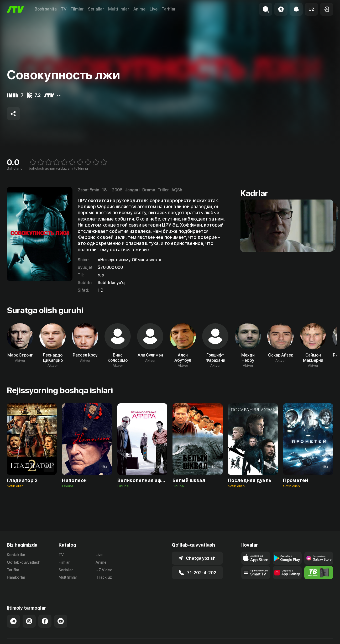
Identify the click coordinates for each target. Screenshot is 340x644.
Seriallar (96, 9)
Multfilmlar (119, 9)
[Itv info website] (319, 573)
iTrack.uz (104, 577)
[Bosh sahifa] (15, 9)
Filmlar (77, 9)
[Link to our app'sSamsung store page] (319, 558)
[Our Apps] (256, 573)
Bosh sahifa (46, 9)
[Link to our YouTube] (61, 616)
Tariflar (169, 9)
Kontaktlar (16, 555)
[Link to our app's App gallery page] (287, 573)
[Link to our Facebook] (45, 616)
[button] (311, 9)
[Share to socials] (13, 114)
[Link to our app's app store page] (256, 558)
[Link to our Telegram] (13, 616)
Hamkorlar (16, 577)
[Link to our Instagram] (29, 616)
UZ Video (104, 570)
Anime (139, 9)
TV (64, 9)
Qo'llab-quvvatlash (23, 562)
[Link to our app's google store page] (287, 558)
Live (154, 9)
